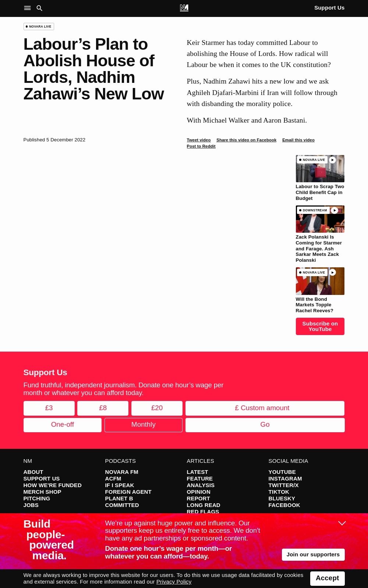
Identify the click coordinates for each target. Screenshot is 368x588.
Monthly (144, 424)
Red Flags (203, 512)
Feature (200, 478)
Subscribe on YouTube (320, 326)
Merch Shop (43, 492)
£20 (157, 408)
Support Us (329, 8)
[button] (29, 8)
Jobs (31, 505)
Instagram (285, 478)
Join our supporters (313, 554)
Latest (198, 472)
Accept (327, 578)
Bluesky (282, 498)
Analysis (201, 485)
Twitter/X (284, 485)
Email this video (298, 140)
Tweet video (199, 140)
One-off (63, 424)
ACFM (113, 478)
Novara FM (122, 472)
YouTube (282, 472)
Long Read (204, 505)
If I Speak (120, 485)
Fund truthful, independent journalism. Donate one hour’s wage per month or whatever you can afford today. (124, 389)
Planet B (119, 498)
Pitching (37, 498)
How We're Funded (53, 485)
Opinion (199, 492)
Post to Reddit (201, 146)
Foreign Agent (128, 492)
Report (199, 498)
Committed (122, 505)
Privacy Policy (174, 582)
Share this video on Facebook (246, 140)
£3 (49, 408)
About (33, 472)
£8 (103, 408)
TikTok (279, 492)
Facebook (284, 505)
